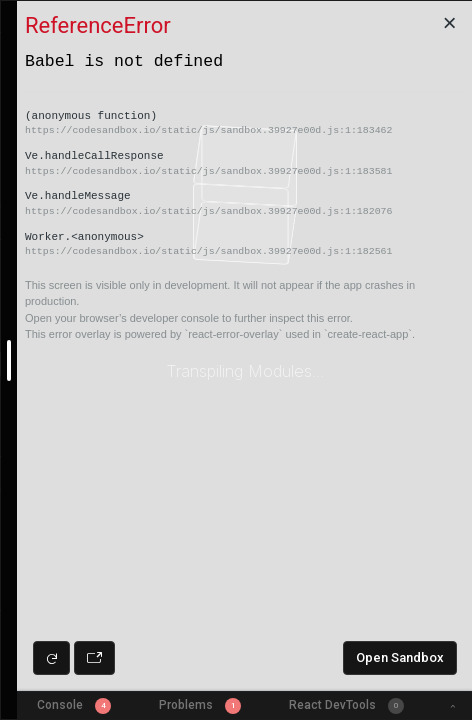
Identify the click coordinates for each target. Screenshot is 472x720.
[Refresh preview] (51, 658)
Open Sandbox (400, 657)
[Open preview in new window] (94, 658)
